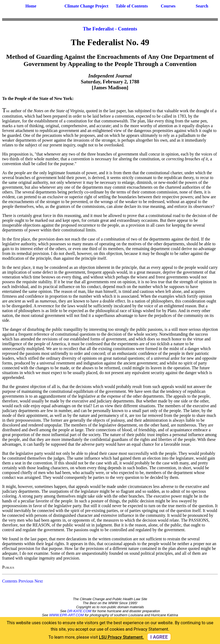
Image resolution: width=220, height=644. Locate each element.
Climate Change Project (86, 6)
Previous (26, 581)
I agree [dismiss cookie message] (159, 637)
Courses (168, 6)
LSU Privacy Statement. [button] (121, 637)
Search (202, 6)
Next (39, 581)
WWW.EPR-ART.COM (67, 615)
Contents (10, 581)
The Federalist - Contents (110, 29)
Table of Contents (132, 6)
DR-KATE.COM (79, 611)
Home (31, 6)
